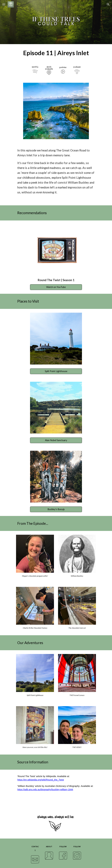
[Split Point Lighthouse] (56, 371)
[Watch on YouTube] (56, 287)
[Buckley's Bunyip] (56, 509)
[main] (56, 53)
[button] (4, 4)
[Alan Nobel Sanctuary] (56, 440)
